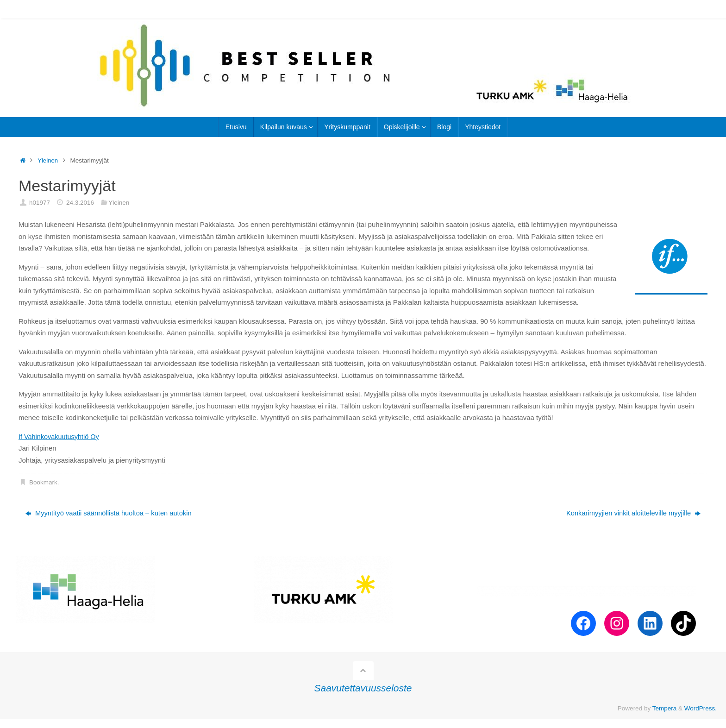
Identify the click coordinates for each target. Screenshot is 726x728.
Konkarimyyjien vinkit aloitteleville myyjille (632, 513)
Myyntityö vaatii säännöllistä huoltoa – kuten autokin (110, 513)
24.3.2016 (80, 203)
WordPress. (701, 708)
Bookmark (43, 482)
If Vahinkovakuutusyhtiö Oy (60, 436)
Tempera (665, 708)
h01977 (40, 203)
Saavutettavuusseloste (363, 688)
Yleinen (48, 160)
